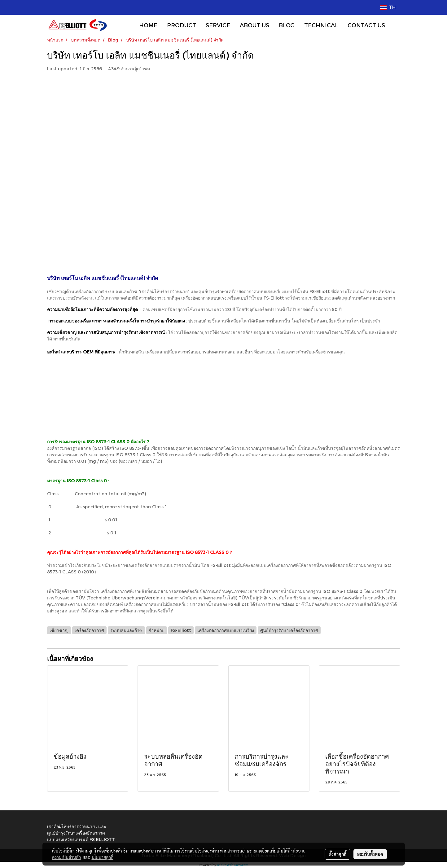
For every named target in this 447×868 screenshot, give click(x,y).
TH (388, 7)
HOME (148, 25)
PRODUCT (182, 25)
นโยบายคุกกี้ (103, 857)
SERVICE (218, 25)
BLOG (287, 25)
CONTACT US (366, 25)
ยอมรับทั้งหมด (370, 854)
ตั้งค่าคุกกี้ (337, 854)
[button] (395, 25)
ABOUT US (254, 25)
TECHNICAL (321, 25)
